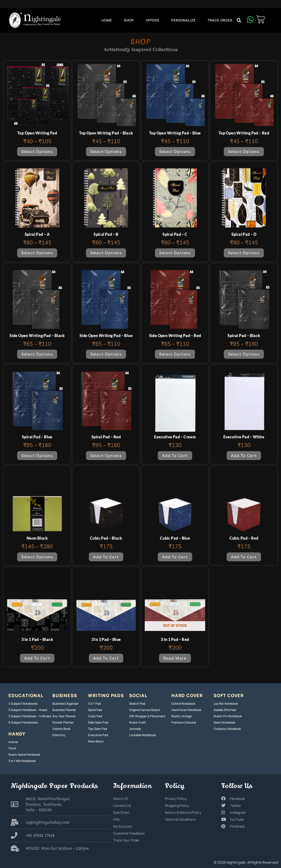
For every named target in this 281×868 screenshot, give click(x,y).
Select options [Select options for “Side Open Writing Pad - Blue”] (106, 354)
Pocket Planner (63, 722)
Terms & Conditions (180, 819)
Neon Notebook (224, 722)
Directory (59, 735)
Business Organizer (66, 703)
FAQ (116, 819)
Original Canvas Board (144, 710)
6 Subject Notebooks (23, 722)
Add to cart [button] (175, 456)
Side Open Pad (98, 722)
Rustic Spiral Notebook (24, 754)
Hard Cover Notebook (186, 710)
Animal (13, 742)
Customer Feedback (129, 833)
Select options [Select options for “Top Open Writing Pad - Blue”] (175, 151)
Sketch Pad (137, 703)
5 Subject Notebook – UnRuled (30, 716)
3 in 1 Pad (94, 703)
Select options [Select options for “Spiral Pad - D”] (244, 253)
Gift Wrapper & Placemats (147, 716)
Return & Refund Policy (183, 812)
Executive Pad (98, 735)
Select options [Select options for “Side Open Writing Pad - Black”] (37, 354)
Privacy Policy (176, 799)
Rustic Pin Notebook (228, 716)
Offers (153, 20)
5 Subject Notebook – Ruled (28, 710)
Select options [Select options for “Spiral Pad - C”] (175, 253)
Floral (12, 748)
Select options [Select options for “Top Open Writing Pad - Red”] (244, 151)
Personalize (183, 20)
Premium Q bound (184, 722)
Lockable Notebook (142, 735)
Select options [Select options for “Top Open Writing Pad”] (37, 151)
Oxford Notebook (183, 703)
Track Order (220, 20)
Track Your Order (126, 840)
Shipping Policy (177, 806)
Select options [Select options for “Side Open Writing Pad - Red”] (175, 354)
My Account (123, 826)
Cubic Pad (95, 716)
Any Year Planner (64, 716)
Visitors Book (61, 729)
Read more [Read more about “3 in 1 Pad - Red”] (175, 658)
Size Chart (121, 812)
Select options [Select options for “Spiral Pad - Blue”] (37, 456)
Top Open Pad (97, 729)
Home (107, 20)
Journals (135, 729)
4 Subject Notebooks (23, 703)
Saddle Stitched (225, 710)
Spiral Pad (95, 710)
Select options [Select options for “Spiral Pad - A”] (37, 253)
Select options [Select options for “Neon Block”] (37, 557)
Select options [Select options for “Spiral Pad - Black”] (244, 354)
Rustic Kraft (137, 722)
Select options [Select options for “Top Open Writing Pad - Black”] (106, 151)
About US (120, 799)
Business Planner (64, 710)
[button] (239, 20)
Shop (129, 20)
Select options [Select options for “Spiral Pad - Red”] (106, 456)
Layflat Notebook (226, 703)
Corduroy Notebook (227, 729)
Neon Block (96, 741)
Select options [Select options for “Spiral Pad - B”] (106, 253)
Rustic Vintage (182, 716)
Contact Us (122, 806)
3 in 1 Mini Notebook (22, 761)
